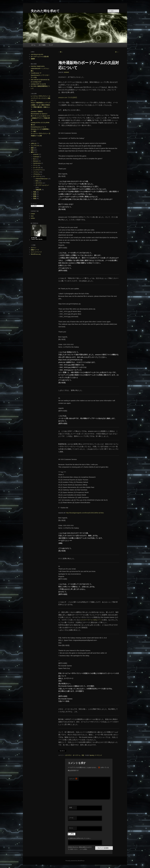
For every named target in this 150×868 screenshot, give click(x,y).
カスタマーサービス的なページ (91, 620)
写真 (35, 192)
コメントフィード (36, 252)
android (36, 154)
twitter (33, 218)
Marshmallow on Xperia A (39, 114)
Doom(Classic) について (38, 127)
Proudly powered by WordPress (75, 861)
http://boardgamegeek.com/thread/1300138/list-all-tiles (85, 513)
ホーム (33, 45)
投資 (35, 194)
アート (35, 165)
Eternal (36, 161)
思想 (32, 148)
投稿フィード (35, 250)
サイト (71, 828)
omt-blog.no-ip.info (37, 54)
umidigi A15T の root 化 (38, 84)
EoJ (34, 159)
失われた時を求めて (45, 11)
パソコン (36, 172)
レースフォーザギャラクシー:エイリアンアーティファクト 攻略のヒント (41, 98)
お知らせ (34, 143)
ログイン (34, 248)
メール (71, 818)
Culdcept (36, 157)
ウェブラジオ (35, 146)
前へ (60, 52)
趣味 (32, 152)
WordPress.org (36, 254)
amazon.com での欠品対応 (68, 97)
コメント (73, 779)
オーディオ (37, 168)
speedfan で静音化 (37, 112)
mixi (32, 216)
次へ (117, 52)
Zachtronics (37, 163)
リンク (51, 45)
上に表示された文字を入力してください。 (80, 838)
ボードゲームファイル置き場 (40, 57)
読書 (35, 196)
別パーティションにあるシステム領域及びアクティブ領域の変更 (40, 118)
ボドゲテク (68, 755)
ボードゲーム (77, 755)
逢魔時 (33, 59)
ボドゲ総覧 (42, 45)
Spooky (92, 755)
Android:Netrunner (42, 179)
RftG (37, 181)
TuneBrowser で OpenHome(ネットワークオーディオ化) (40, 75)
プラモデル (37, 174)
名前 (71, 807)
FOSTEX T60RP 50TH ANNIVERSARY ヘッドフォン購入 (40, 69)
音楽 (35, 198)
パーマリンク (98, 755)
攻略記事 (38, 190)
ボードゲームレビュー (42, 185)
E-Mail (33, 214)
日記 (83, 755)
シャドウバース (38, 170)
